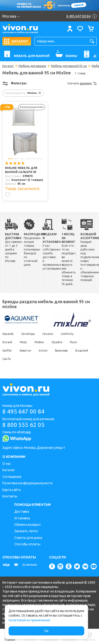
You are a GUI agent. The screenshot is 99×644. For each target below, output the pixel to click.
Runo (74, 342)
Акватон (25, 350)
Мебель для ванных (32, 66)
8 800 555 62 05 (23, 425)
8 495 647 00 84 (23, 411)
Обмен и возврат (28, 525)
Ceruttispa (28, 334)
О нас (7, 464)
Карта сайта (12, 490)
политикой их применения (29, 620)
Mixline (39, 342)
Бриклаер (61, 350)
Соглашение (12, 477)
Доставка (22, 511)
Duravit (7, 342)
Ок (46, 631)
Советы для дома (28, 538)
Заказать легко (26, 531)
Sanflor (7, 350)
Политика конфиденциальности (27, 483)
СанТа (7, 359)
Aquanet (8, 334)
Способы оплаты (27, 544)
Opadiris (57, 342)
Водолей (82, 350)
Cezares (48, 334)
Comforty (67, 334)
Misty (23, 342)
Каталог (8, 66)
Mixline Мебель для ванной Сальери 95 (21, 170)
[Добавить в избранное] (8, 195)
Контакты (10, 496)
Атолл (43, 350)
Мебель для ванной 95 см (69, 66)
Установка (22, 518)
